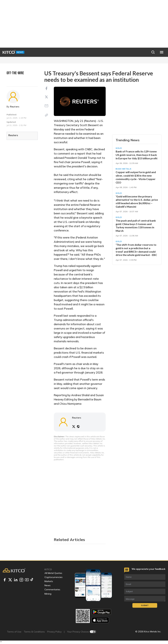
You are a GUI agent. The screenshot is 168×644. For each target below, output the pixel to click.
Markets (49, 581)
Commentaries (52, 589)
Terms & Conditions (34, 632)
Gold (119, 148)
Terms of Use (14, 632)
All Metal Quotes (53, 573)
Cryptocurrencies (53, 577)
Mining (48, 594)
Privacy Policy (54, 632)
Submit (145, 605)
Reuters (15, 107)
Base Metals (124, 169)
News (47, 585)
